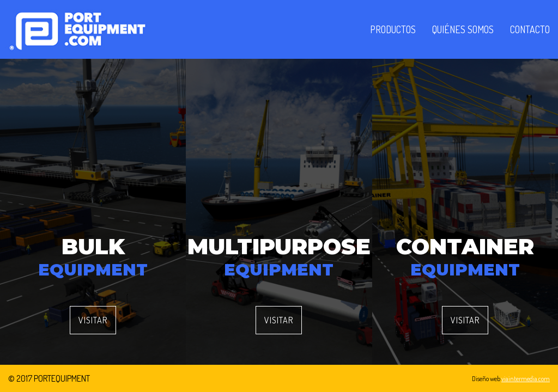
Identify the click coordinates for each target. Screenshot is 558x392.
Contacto (530, 29)
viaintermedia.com (526, 379)
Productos (393, 29)
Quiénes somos (463, 29)
